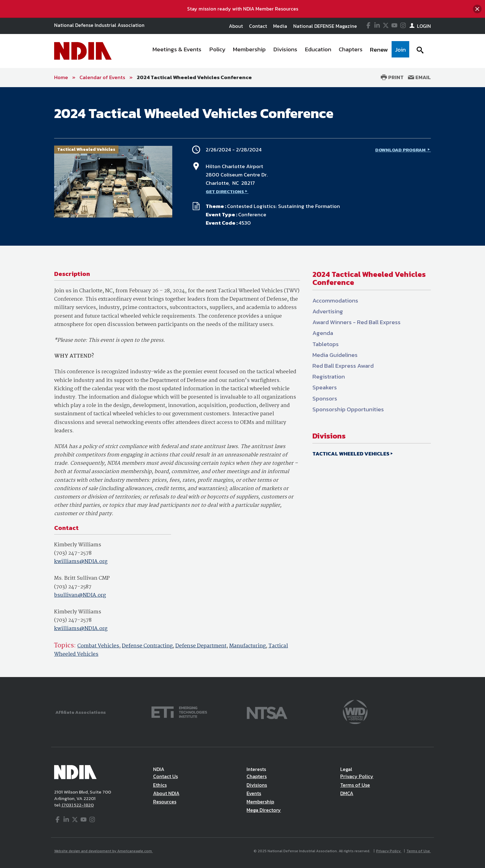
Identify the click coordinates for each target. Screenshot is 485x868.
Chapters (257, 776)
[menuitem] (177, 51)
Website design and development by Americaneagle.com (103, 851)
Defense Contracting (147, 646)
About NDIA (166, 793)
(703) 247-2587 (73, 587)
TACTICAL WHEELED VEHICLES (351, 454)
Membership (260, 802)
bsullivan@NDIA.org (80, 595)
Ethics (160, 785)
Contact (258, 26)
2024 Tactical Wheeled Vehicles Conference (194, 77)
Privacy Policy (357, 776)
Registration (329, 377)
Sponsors (325, 398)
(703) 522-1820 (77, 805)
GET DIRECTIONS (225, 191)
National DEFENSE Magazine (325, 26)
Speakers (325, 387)
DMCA (347, 793)
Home (61, 77)
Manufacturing (247, 646)
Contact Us (165, 776)
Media (280, 26)
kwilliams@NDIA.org (81, 562)
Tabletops (326, 344)
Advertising (328, 311)
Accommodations (335, 301)
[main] (242, 382)
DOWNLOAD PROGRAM (401, 150)
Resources (165, 802)
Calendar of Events (102, 77)
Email (419, 77)
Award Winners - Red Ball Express (356, 322)
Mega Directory (264, 810)
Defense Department (201, 646)
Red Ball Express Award (343, 366)
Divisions (257, 785)
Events (254, 793)
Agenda (323, 333)
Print (392, 77)
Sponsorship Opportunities (348, 409)
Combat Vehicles (98, 646)
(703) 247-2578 (73, 553)
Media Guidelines (335, 355)
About (236, 26)
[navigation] (279, 51)
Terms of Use (355, 785)
